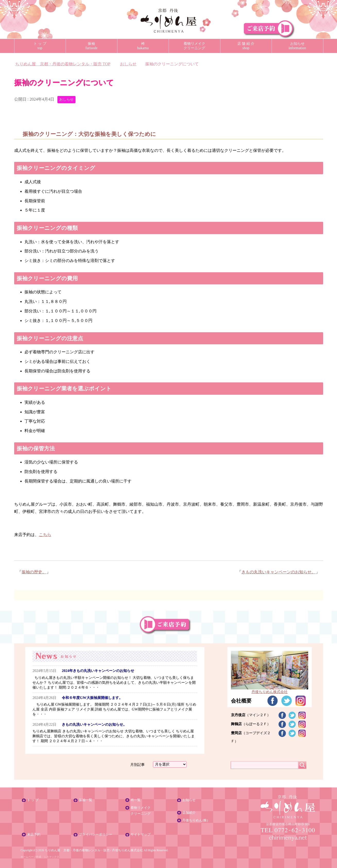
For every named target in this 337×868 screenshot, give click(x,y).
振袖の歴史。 (34, 572)
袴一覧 (136, 800)
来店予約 (34, 835)
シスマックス (51, 857)
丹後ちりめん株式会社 (127, 850)
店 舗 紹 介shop (246, 46)
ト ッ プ (33, 800)
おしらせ (66, 99)
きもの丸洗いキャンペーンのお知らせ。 (279, 572)
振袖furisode (91, 46)
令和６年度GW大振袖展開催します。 (92, 698)
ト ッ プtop (40, 46)
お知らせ (189, 800)
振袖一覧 (85, 800)
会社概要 (241, 701)
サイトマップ (141, 835)
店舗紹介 (189, 813)
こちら (45, 535)
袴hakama (143, 46)
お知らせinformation (297, 46)
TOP (63, 64)
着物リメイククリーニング (194, 46)
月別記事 (137, 764)
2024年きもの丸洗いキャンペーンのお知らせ (98, 671)
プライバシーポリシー (96, 835)
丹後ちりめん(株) (195, 820)
